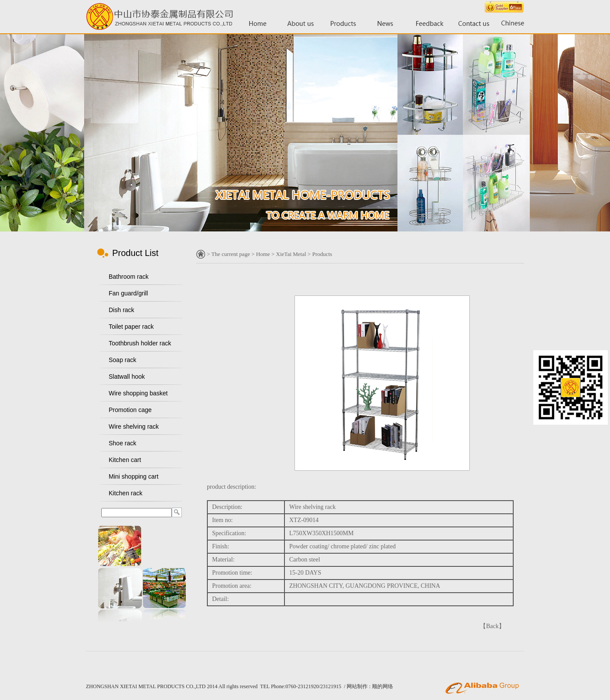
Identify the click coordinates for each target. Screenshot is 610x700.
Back (492, 626)
